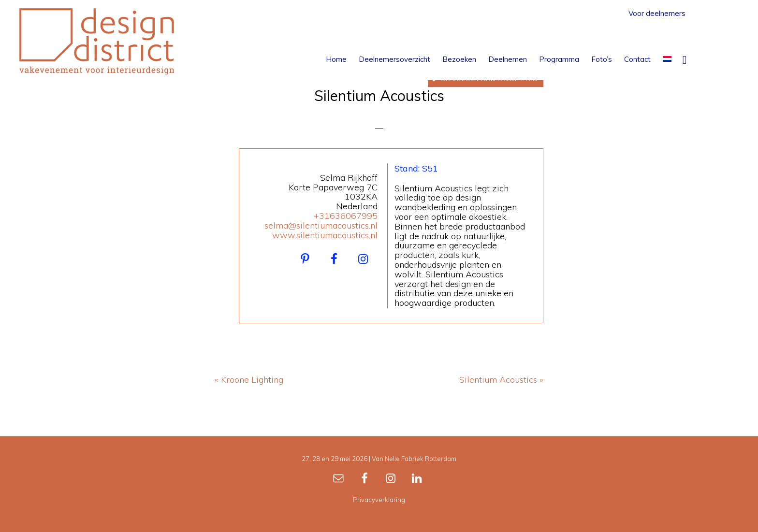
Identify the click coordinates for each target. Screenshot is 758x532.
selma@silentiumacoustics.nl (321, 225)
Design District (97, 41)
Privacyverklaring (379, 500)
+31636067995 (346, 216)
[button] (685, 59)
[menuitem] (667, 59)
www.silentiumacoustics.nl (325, 235)
